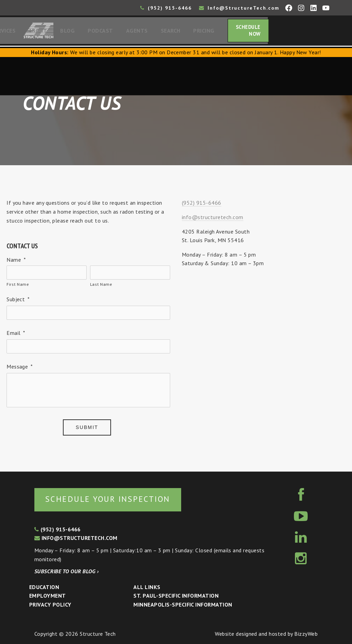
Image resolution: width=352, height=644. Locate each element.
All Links (147, 587)
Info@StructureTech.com (239, 8)
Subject (18, 301)
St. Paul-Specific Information (176, 596)
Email (16, 335)
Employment (48, 596)
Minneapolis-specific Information (183, 605)
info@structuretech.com (213, 219)
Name (16, 262)
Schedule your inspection (115, 499)
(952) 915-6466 (166, 8)
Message (20, 369)
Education (44, 587)
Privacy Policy (50, 605)
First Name (18, 286)
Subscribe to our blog (67, 571)
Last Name (101, 286)
